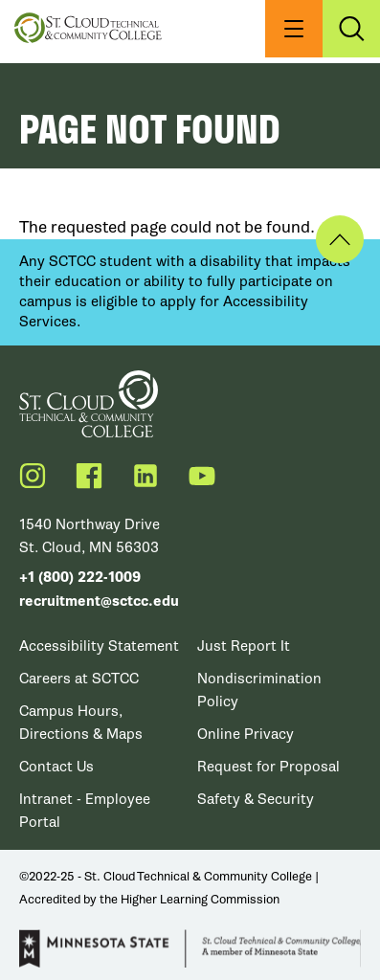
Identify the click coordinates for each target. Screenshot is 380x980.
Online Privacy (246, 734)
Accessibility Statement (99, 646)
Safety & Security (256, 799)
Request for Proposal (268, 767)
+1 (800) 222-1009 (80, 578)
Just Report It (244, 646)
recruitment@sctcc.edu (99, 601)
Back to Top (340, 239)
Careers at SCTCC (79, 679)
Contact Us (56, 767)
